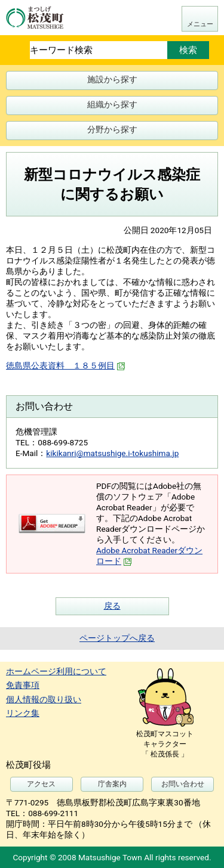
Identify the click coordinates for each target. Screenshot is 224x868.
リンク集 (23, 713)
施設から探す (112, 79)
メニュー (200, 24)
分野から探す (112, 129)
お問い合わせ (183, 784)
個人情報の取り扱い (44, 699)
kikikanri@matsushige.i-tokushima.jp (112, 453)
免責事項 (23, 685)
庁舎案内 (112, 784)
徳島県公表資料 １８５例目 (66, 365)
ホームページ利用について (56, 671)
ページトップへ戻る (117, 638)
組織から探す (112, 104)
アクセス (41, 784)
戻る (112, 606)
